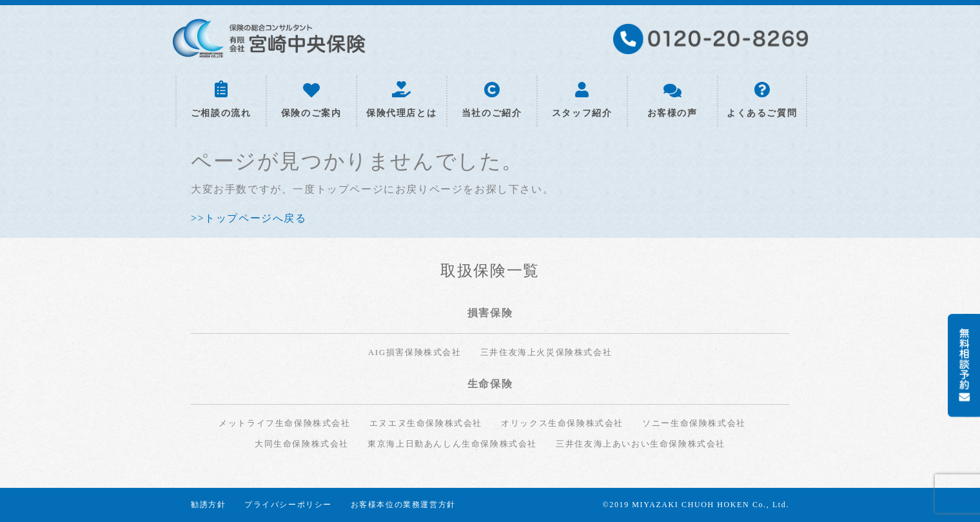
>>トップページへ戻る (249, 218)
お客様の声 (672, 101)
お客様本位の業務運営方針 (403, 505)
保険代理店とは (401, 100)
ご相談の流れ (221, 100)
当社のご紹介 (492, 100)
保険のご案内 (311, 101)
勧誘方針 (208, 505)
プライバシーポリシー (288, 505)
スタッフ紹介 (582, 100)
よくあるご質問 (762, 100)
